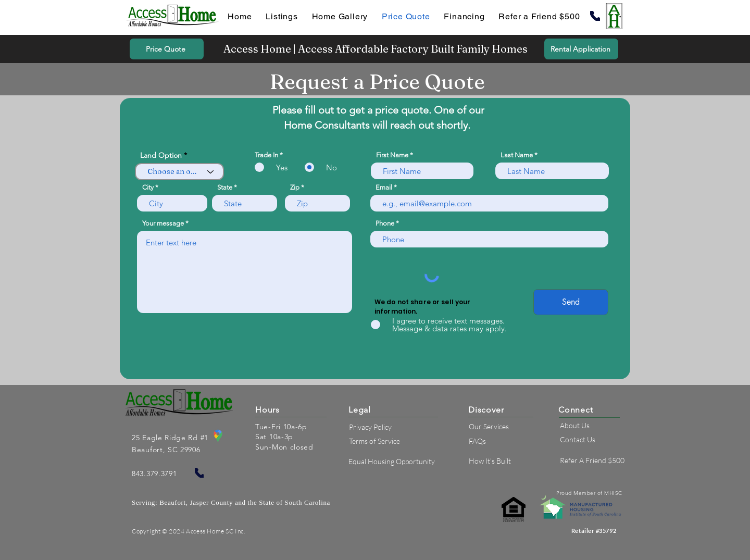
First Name (392, 155)
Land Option (161, 155)
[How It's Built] (511, 461)
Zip (295, 187)
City (148, 187)
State (225, 187)
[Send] (571, 302)
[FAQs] (511, 441)
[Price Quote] (167, 49)
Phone (385, 223)
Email (384, 187)
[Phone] (595, 16)
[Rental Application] (581, 49)
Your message (163, 223)
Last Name (517, 155)
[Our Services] (511, 427)
